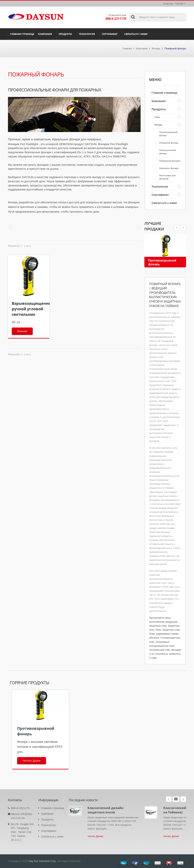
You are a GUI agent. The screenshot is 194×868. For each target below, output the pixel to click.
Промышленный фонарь (167, 152)
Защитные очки (158, 626)
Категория (142, 48)
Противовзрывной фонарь (168, 134)
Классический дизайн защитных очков (106, 810)
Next (177, 228)
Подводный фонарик (170, 161)
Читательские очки (160, 650)
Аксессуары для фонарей (167, 177)
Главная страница (22, 34)
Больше (22, 331)
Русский (179, 4)
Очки (157, 117)
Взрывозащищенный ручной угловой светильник (33, 309)
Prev (183, 228)
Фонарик (176, 650)
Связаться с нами (136, 34)
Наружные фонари (169, 168)
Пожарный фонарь (169, 143)
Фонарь (156, 48)
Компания (46, 34)
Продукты (67, 34)
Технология (88, 34)
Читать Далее (95, 836)
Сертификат (111, 34)
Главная (127, 48)
